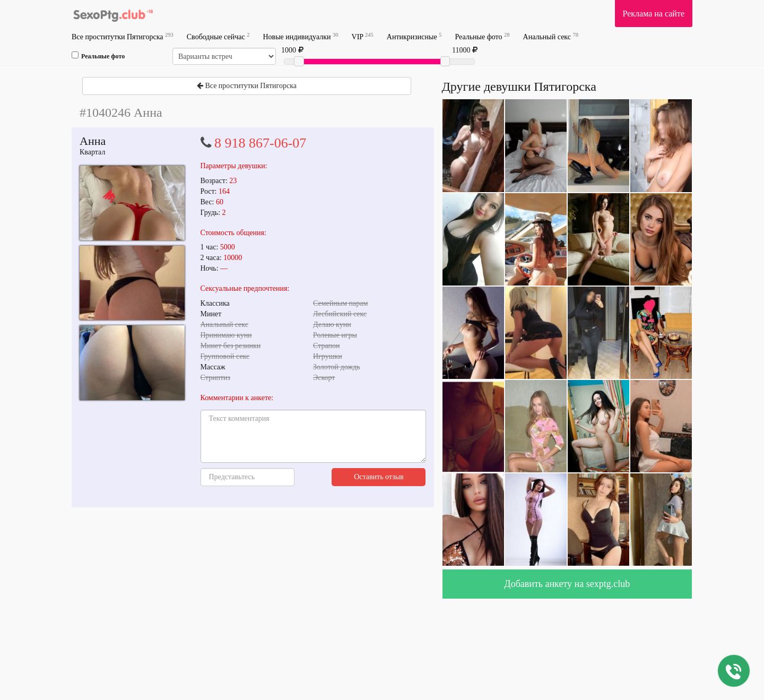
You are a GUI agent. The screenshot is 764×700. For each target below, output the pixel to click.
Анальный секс (551, 36)
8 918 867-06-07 (260, 143)
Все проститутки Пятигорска (123, 36)
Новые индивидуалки (300, 36)
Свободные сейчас (218, 36)
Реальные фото (482, 36)
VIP (363, 36)
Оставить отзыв (379, 477)
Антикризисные (414, 36)
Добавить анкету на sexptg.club (567, 584)
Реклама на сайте (654, 14)
